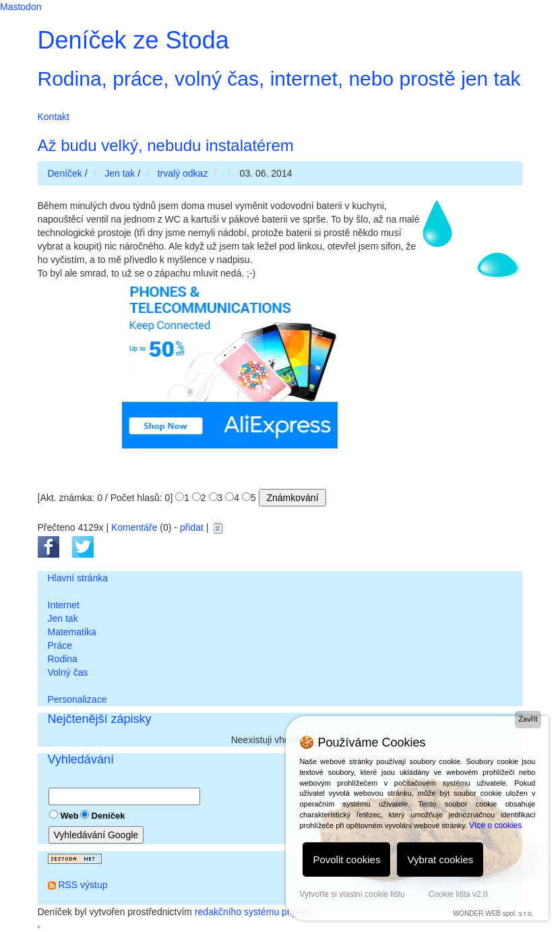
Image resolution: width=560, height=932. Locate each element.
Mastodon (21, 7)
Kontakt (54, 117)
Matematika (72, 632)
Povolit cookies (346, 860)
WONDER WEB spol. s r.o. (493, 913)
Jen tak (63, 618)
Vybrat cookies (440, 860)
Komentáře (134, 527)
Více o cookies (495, 825)
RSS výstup (83, 885)
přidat (192, 527)
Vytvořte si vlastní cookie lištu (352, 894)
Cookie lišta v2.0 (458, 894)
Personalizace (77, 699)
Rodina (63, 659)
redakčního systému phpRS (253, 912)
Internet (64, 605)
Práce (60, 645)
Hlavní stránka (78, 578)
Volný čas (68, 672)
